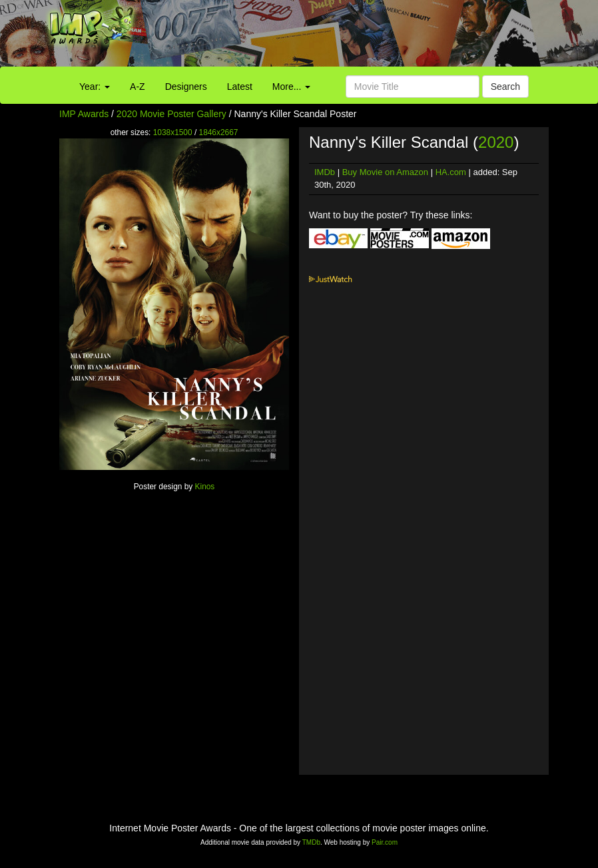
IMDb (325, 172)
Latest (240, 87)
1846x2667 (219, 132)
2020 (496, 142)
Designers (186, 87)
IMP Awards (84, 114)
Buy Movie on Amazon (385, 172)
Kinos (205, 487)
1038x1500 (173, 132)
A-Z (138, 87)
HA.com (451, 172)
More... (291, 87)
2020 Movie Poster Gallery (171, 114)
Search (505, 87)
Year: (95, 87)
